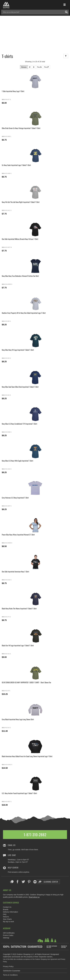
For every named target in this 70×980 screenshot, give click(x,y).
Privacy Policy (8, 966)
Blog (12, 882)
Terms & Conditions (10, 975)
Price (39, 67)
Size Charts (7, 919)
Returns (6, 917)
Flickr (35, 882)
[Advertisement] (35, 34)
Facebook (18, 882)
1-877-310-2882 (35, 835)
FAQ (5, 914)
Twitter (23, 882)
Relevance (24, 67)
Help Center (13, 868)
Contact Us (7, 907)
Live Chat (12, 855)
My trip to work (8, 922)
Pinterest (29, 882)
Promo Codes (8, 935)
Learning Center (48, 882)
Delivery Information (11, 912)
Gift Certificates (9, 933)
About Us (7, 890)
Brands (6, 909)
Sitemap (6, 938)
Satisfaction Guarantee (12, 971)
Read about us (34, 897)
